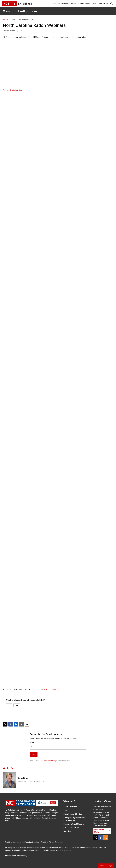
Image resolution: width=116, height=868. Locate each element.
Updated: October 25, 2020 (12, 31)
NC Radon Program (51, 690)
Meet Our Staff (64, 4)
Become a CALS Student (74, 824)
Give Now (67, 831)
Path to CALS (104, 4)
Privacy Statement (56, 842)
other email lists (49, 761)
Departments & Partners (73, 814)
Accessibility (22, 856)
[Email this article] (22, 724)
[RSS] (106, 838)
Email (32, 742)
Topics (94, 4)
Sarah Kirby (23, 778)
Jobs (66, 810)
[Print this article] (27, 724)
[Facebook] (101, 838)
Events (74, 4)
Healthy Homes (28, 11)
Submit (34, 755)
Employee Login (106, 866)
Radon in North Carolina (12, 90)
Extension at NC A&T (72, 828)
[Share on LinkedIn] (16, 724)
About (54, 4)
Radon (5, 19)
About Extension (70, 807)
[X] (96, 838)
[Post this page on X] (5, 724)
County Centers (84, 4)
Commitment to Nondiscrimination (26, 842)
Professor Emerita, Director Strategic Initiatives (31, 782)
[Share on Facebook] (11, 724)
